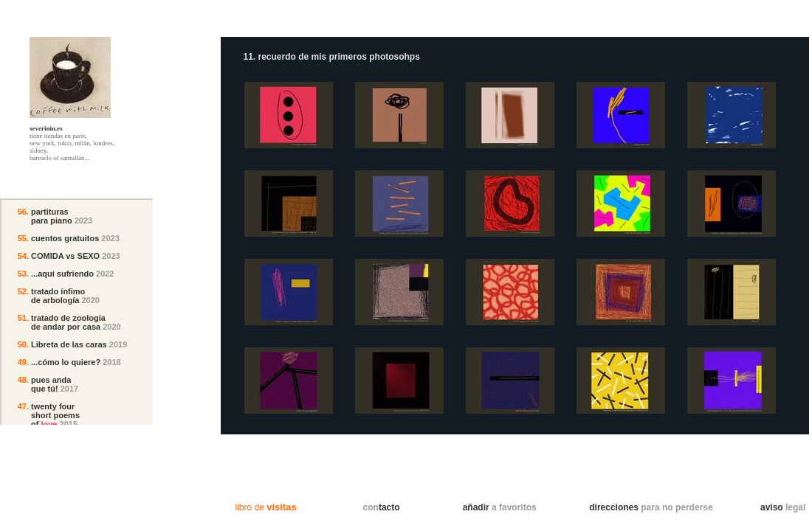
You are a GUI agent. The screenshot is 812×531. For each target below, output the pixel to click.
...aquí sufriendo (62, 274)
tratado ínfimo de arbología (58, 296)
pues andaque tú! (51, 384)
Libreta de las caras (69, 344)
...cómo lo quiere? (66, 362)
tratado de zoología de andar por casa (68, 322)
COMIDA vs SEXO (65, 256)
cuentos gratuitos (65, 238)
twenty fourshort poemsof (55, 415)
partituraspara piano (52, 216)
